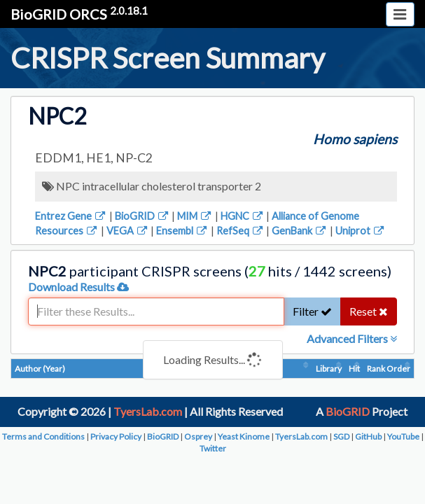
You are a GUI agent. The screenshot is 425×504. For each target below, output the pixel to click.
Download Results (78, 287)
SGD (341, 436)
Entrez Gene (71, 216)
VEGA (128, 231)
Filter (312, 311)
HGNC (243, 216)
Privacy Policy (116, 436)
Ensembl (182, 231)
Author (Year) (40, 369)
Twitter (213, 448)
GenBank (300, 231)
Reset (369, 311)
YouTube (403, 436)
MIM (195, 216)
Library (329, 369)
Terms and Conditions (43, 436)
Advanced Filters (352, 338)
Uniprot (361, 231)
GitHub (368, 436)
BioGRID (142, 216)
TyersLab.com (148, 411)
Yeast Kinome (244, 436)
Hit (354, 369)
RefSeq (241, 231)
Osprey (198, 436)
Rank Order (389, 369)
